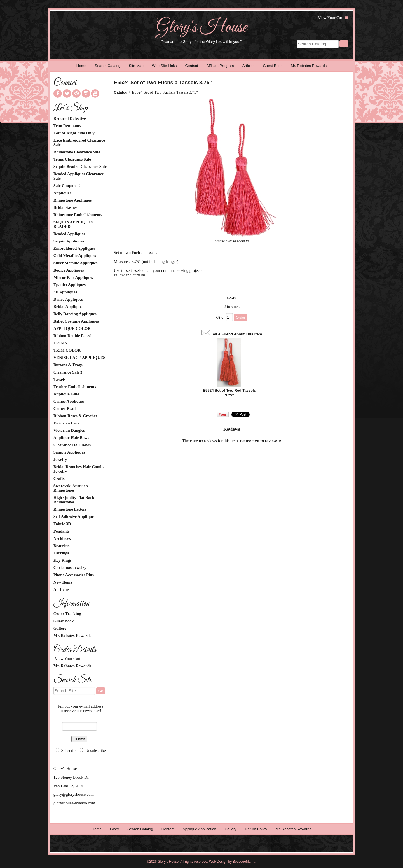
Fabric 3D (62, 524)
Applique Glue (66, 394)
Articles (249, 66)
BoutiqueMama (244, 862)
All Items (61, 589)
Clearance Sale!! (68, 372)
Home (81, 66)
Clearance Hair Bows (72, 445)
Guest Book (273, 66)
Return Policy (256, 829)
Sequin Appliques (69, 241)
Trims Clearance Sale (72, 159)
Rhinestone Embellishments (78, 215)
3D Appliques (65, 292)
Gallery (60, 628)
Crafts (59, 479)
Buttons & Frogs (68, 365)
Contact (191, 66)
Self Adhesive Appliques (74, 517)
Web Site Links (164, 66)
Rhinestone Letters (70, 509)
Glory (114, 829)
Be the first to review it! (260, 441)
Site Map (136, 66)
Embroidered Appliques (74, 248)
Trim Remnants (67, 126)
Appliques (62, 193)
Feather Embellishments (75, 387)
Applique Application (200, 829)
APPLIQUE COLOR (72, 328)
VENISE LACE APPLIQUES (79, 358)
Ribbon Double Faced (72, 336)
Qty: (220, 317)
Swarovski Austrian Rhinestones (71, 488)
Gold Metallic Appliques (75, 256)
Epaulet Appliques (70, 285)
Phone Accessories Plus (74, 575)
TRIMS (60, 343)
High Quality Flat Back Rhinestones (74, 500)
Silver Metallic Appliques (76, 263)
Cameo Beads (65, 409)
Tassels (59, 379)
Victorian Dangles (69, 430)
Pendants (62, 531)
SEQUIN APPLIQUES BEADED (73, 224)
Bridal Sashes (65, 207)
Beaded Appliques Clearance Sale (79, 176)
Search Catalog (107, 66)
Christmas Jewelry (70, 568)
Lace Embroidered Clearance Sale (79, 143)
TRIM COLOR (67, 350)
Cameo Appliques (69, 401)
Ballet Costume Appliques (76, 321)
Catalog (121, 92)
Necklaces (62, 538)
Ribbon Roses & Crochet (75, 416)
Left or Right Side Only (74, 133)
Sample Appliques (69, 452)
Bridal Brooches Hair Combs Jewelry (79, 469)
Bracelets (62, 546)
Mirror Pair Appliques (73, 277)
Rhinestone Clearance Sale (77, 152)
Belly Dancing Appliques (75, 314)
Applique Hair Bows (71, 438)
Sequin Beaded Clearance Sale (80, 167)
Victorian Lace (66, 423)
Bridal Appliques (68, 307)
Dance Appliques (68, 299)
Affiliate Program (220, 66)
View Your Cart (331, 18)
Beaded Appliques (69, 234)
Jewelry (60, 459)
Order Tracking (67, 614)
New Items (63, 582)
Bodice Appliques (69, 270)
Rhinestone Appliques (72, 200)
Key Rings (63, 560)
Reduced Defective (70, 118)
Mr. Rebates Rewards (309, 66)
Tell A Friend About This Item (237, 334)
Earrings (61, 553)
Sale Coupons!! (67, 186)
